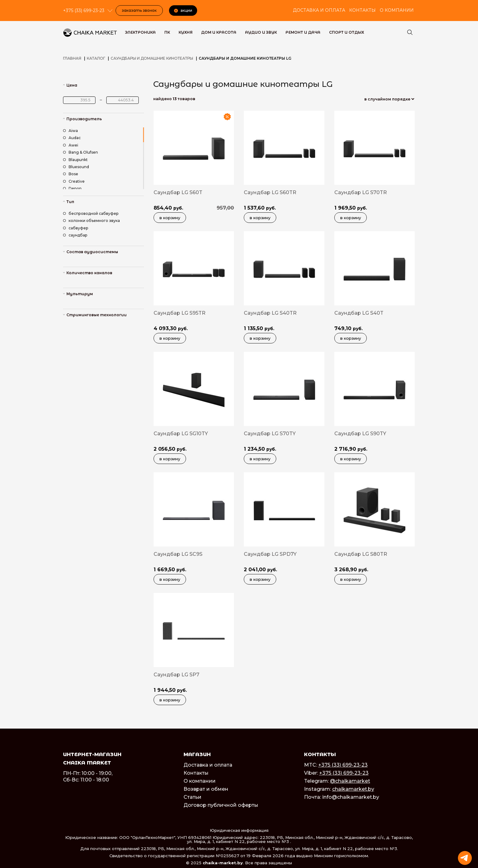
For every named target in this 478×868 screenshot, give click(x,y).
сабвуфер (76, 228)
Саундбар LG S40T (359, 313)
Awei (71, 145)
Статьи (192, 797)
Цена (72, 85)
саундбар (75, 235)
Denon (72, 188)
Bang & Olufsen (80, 152)
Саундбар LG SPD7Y (270, 554)
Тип (70, 202)
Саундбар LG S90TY (360, 434)
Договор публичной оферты (221, 805)
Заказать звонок (139, 10)
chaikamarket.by (353, 789)
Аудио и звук (261, 32)
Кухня (186, 32)
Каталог (96, 58)
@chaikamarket (350, 781)
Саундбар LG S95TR (180, 313)
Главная (72, 58)
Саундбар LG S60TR (270, 192)
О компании (397, 10)
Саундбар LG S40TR (270, 313)
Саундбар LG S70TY (270, 434)
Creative (74, 181)
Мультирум (80, 294)
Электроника (140, 32)
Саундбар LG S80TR (361, 554)
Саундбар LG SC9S (178, 554)
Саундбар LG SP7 (176, 675)
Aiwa (70, 131)
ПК (167, 32)
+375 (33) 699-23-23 (343, 765)
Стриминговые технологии (97, 315)
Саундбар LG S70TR (361, 192)
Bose (71, 174)
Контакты (362, 10)
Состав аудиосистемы (92, 252)
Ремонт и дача (303, 32)
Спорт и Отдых (347, 32)
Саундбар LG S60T (178, 192)
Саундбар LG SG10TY (181, 434)
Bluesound (76, 167)
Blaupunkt (75, 160)
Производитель (84, 119)
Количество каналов (89, 273)
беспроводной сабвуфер (91, 213)
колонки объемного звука (91, 221)
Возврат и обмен (206, 789)
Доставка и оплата (319, 10)
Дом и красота (219, 32)
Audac (72, 138)
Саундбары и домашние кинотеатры (152, 58)
